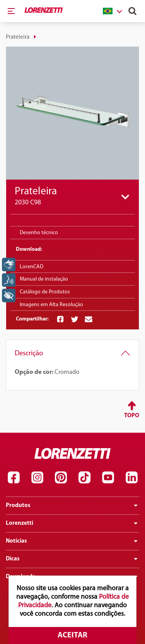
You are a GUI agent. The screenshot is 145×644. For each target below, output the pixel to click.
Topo (132, 416)
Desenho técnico (39, 233)
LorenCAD (32, 267)
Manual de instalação (44, 279)
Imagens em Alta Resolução (51, 305)
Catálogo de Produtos (45, 292)
